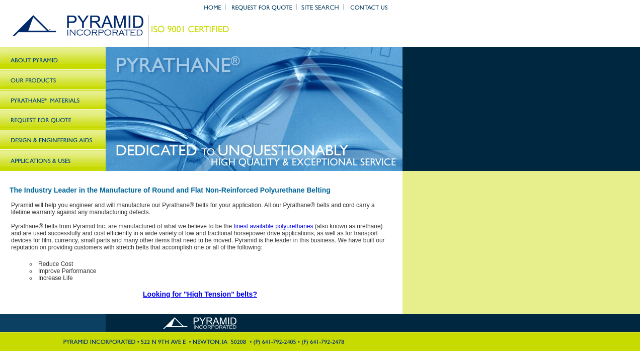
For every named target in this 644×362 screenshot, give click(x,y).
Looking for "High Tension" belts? (200, 294)
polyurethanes (294, 226)
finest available (253, 226)
